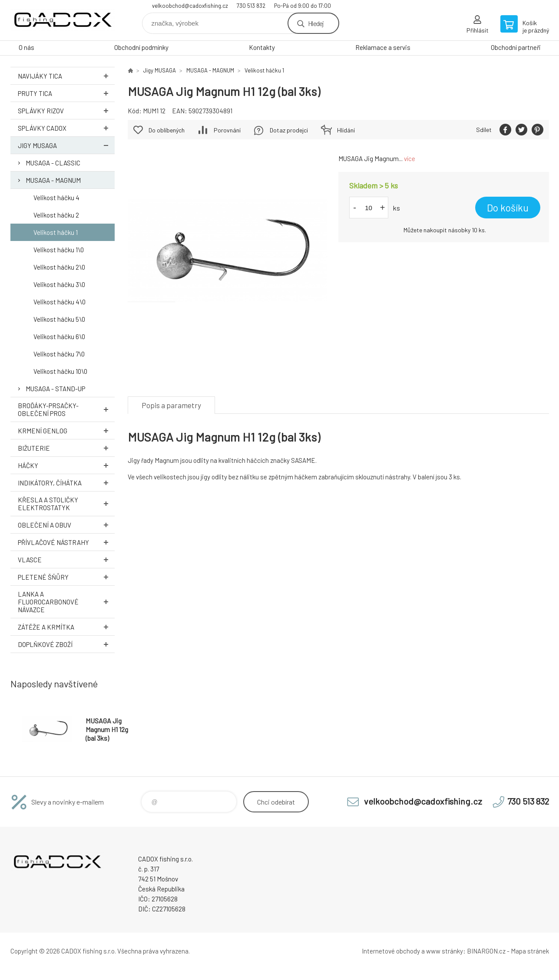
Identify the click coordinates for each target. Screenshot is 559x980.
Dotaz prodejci (289, 130)
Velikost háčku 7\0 (59, 354)
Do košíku (508, 208)
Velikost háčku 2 (56, 215)
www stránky (445, 951)
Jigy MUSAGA (66, 145)
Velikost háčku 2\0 (59, 267)
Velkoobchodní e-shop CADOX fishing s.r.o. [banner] (63, 20)
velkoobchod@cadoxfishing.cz (190, 6)
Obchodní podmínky (141, 47)
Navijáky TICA (66, 76)
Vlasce (66, 559)
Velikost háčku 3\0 (59, 284)
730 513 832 (251, 6)
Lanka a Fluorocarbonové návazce (66, 602)
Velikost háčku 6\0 (59, 337)
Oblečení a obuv (66, 525)
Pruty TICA (66, 93)
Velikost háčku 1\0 (59, 250)
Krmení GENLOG (66, 431)
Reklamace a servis (383, 47)
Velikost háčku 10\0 (60, 371)
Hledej (316, 23)
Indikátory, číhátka (66, 483)
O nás (26, 47)
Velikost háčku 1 (56, 232)
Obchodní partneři (516, 47)
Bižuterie (66, 448)
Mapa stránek (530, 951)
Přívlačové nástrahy (66, 542)
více (410, 158)
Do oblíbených (167, 130)
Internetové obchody (391, 951)
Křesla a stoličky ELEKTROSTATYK (66, 504)
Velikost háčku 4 (56, 198)
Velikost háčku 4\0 (60, 302)
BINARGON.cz (486, 951)
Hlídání (346, 130)
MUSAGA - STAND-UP (55, 389)
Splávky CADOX (66, 128)
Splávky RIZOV (66, 111)
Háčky (66, 465)
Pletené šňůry (66, 577)
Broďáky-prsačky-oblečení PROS (66, 409)
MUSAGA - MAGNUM (53, 180)
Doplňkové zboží (66, 644)
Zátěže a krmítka (66, 627)
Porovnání (227, 130)
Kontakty (262, 47)
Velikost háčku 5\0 (59, 319)
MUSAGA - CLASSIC (53, 163)
